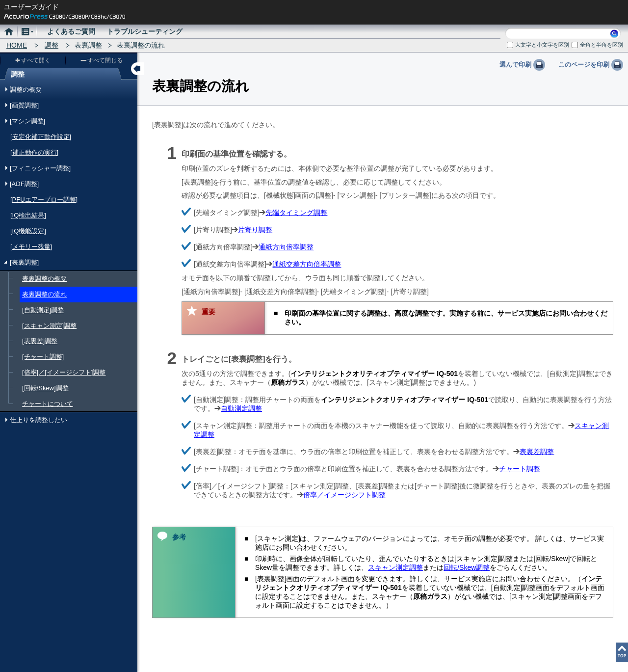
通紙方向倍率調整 (286, 247)
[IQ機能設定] (28, 231)
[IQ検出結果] (28, 215)
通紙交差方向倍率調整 (307, 264)
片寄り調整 (255, 230)
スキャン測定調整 (395, 567)
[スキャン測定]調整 (49, 326)
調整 (52, 45)
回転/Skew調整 (467, 567)
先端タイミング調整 (296, 213)
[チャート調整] (43, 357)
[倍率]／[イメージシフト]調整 (64, 372)
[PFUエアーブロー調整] (44, 200)
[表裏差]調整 (40, 341)
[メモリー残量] (31, 247)
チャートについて (48, 404)
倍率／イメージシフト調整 (344, 495)
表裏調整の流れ (44, 294)
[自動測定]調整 (43, 310)
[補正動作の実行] (34, 152)
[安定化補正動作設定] (41, 137)
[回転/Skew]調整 (45, 388)
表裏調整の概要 (44, 279)
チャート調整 (520, 469)
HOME (17, 45)
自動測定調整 (241, 408)
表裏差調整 (537, 452)
